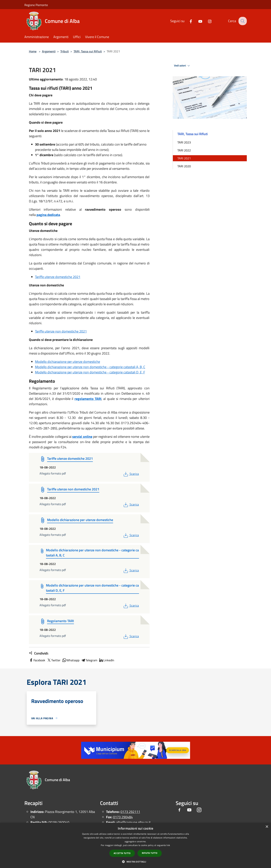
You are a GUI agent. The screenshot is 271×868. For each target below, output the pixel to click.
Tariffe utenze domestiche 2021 (58, 277)
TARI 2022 (184, 150)
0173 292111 (130, 812)
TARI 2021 (184, 158)
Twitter (54, 660)
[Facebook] (188, 21)
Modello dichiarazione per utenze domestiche (68, 362)
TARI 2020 (184, 166)
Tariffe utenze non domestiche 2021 (61, 331)
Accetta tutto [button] (122, 853)
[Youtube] (197, 21)
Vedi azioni (182, 66)
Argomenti (49, 51)
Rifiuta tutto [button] (150, 853)
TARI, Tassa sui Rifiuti (88, 51)
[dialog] (135, 845)
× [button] (267, 827)
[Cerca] (242, 21)
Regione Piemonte (36, 5)
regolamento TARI (88, 399)
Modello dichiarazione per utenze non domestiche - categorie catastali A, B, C (90, 367)
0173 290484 (123, 817)
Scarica (131, 474)
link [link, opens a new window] (168, 845)
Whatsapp (71, 660)
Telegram (89, 660)
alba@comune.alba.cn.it (133, 822)
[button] (135, 862)
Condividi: (39, 653)
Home (33, 51)
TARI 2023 (184, 142)
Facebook (37, 660)
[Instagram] (207, 21)
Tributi (65, 51)
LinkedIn (106, 660)
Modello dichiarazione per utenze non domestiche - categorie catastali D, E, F (90, 372)
